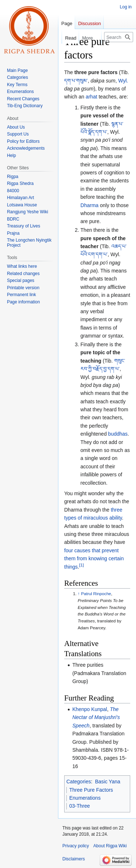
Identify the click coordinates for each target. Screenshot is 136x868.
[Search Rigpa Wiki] (119, 37)
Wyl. (123, 81)
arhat (91, 97)
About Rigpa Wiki (110, 846)
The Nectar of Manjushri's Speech (96, 717)
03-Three (80, 806)
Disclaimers (74, 859)
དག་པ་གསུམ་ (76, 81)
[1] (81, 565)
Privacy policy (76, 846)
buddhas (118, 434)
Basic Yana (108, 782)
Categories (79, 782)
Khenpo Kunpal (90, 709)
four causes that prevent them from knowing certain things (94, 559)
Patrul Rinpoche (96, 594)
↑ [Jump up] (79, 594)
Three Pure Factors (91, 790)
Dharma (90, 205)
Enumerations (85, 798)
